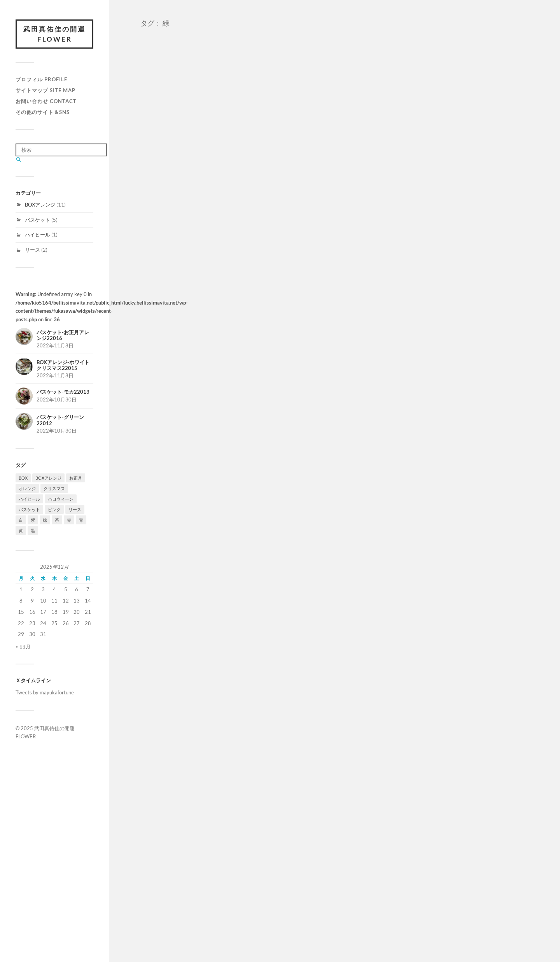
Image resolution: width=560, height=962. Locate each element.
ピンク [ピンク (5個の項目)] (54, 509)
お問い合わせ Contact (46, 101)
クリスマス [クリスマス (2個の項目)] (54, 488)
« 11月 (23, 647)
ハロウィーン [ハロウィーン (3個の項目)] (61, 499)
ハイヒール (38, 235)
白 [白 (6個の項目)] (21, 520)
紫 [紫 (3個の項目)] (33, 520)
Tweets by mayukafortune (45, 692)
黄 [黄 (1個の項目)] (21, 530)
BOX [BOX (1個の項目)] (23, 478)
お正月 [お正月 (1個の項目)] (76, 478)
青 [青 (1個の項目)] (81, 520)
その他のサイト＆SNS (43, 112)
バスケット (38, 220)
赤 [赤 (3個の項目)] (69, 520)
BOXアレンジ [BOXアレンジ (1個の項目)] (48, 478)
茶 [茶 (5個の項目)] (57, 520)
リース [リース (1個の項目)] (75, 509)
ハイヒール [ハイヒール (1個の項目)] (29, 499)
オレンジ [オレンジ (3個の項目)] (27, 488)
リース (32, 250)
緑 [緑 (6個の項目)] (45, 520)
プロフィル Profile (41, 79)
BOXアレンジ (40, 205)
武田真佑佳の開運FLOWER (54, 34)
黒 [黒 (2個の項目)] (33, 530)
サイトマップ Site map (45, 90)
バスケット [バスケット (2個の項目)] (29, 509)
